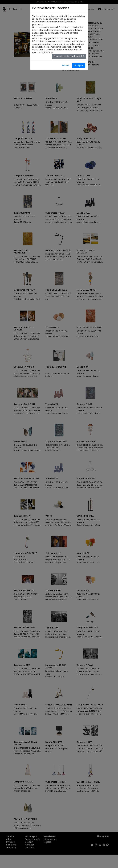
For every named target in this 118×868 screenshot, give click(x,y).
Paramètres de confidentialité (69, 56)
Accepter (79, 65)
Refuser (66, 65)
